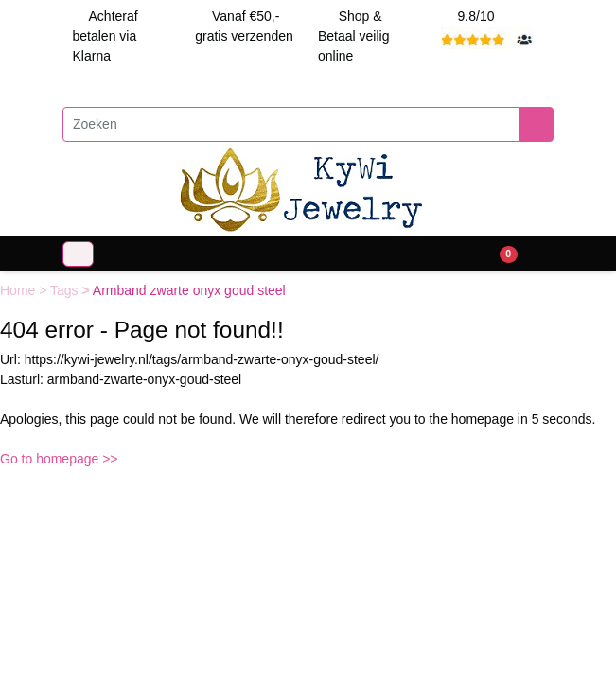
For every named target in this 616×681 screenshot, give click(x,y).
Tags (66, 290)
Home (19, 290)
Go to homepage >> (59, 459)
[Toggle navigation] (78, 254)
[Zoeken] (291, 124)
